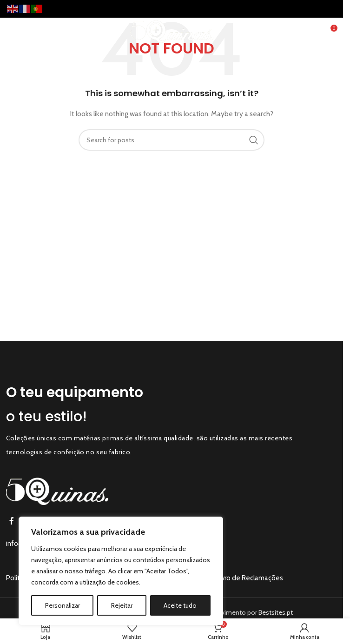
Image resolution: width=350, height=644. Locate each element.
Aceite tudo (180, 605)
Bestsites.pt (276, 612)
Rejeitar (122, 605)
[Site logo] (172, 31)
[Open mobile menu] (23, 32)
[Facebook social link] (12, 521)
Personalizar (63, 605)
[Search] (172, 140)
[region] (121, 571)
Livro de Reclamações (250, 578)
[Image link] (57, 491)
